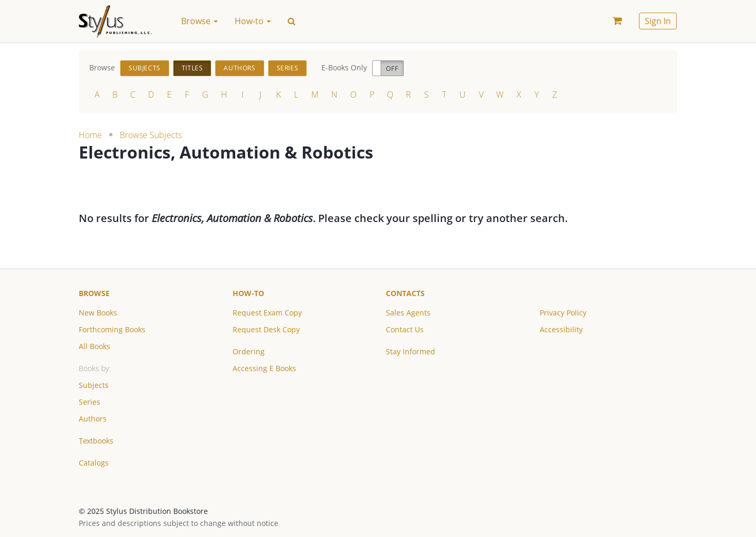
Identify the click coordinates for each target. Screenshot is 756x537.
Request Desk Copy (266, 329)
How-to (248, 293)
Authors (239, 68)
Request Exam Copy (267, 313)
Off (392, 69)
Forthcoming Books (112, 329)
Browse (94, 293)
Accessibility (561, 329)
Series (288, 68)
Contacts (405, 293)
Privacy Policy (563, 313)
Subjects (145, 68)
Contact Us (405, 329)
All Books (94, 346)
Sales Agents (408, 313)
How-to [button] (253, 21)
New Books (98, 313)
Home (90, 135)
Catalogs (94, 463)
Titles (192, 68)
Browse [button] (199, 21)
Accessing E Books (264, 368)
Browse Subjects (151, 135)
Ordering (249, 351)
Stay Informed (411, 351)
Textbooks (96, 441)
